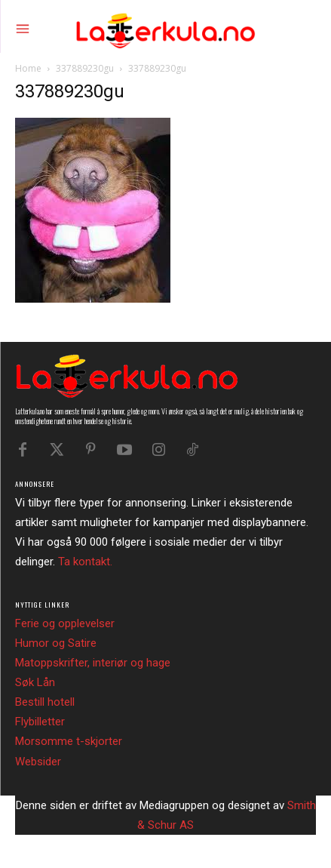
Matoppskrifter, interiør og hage (93, 663)
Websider (38, 762)
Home (28, 68)
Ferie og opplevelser (65, 623)
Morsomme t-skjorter (69, 741)
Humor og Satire (56, 643)
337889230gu (85, 68)
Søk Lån (35, 682)
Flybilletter (40, 722)
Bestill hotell (45, 702)
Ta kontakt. (85, 562)
